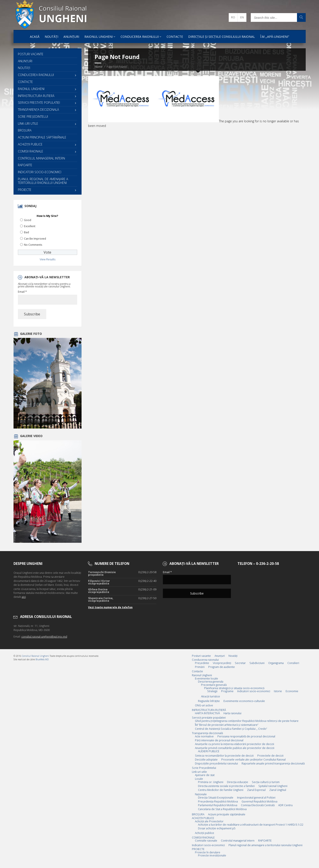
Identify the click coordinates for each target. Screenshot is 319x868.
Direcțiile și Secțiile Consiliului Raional (222, 37)
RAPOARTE (25, 165)
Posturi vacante (31, 54)
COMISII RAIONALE (31, 151)
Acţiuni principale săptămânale (42, 137)
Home (99, 67)
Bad (26, 232)
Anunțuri (71, 37)
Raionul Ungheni (99, 37)
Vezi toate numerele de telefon (110, 607)
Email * (22, 292)
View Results (48, 259)
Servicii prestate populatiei (39, 103)
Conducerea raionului (140, 37)
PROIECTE (25, 190)
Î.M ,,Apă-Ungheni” (275, 37)
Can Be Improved (35, 239)
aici (24, 597)
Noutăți (51, 37)
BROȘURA (25, 130)
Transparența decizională (38, 110)
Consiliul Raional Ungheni (35, 656)
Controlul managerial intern (41, 158)
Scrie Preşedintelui (33, 117)
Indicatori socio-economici (40, 172)
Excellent (30, 226)
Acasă (35, 37)
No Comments (33, 245)
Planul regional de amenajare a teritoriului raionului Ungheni (43, 181)
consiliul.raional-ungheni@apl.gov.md (44, 637)
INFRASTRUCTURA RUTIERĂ (36, 96)
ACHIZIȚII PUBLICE (30, 144)
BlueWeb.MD (42, 659)
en (242, 17)
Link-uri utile (28, 124)
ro (233, 17)
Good (28, 220)
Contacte (175, 37)
